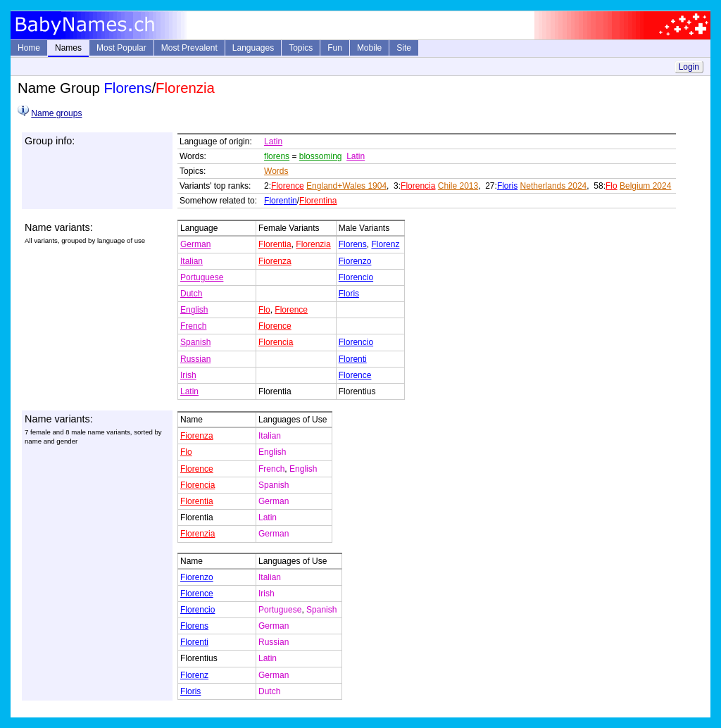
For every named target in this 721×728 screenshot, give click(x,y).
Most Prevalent (189, 48)
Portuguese (202, 277)
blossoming (321, 156)
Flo (612, 186)
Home (29, 48)
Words (276, 171)
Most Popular (121, 48)
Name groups (56, 113)
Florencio (356, 277)
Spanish (195, 342)
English (194, 310)
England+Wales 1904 (346, 186)
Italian (192, 261)
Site (404, 48)
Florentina (318, 201)
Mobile (369, 48)
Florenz (385, 244)
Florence (288, 186)
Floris (507, 186)
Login (689, 67)
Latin (273, 142)
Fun (335, 48)
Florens (353, 244)
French (193, 326)
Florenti (353, 359)
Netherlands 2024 (554, 186)
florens (277, 156)
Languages (253, 48)
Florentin (281, 201)
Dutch (191, 294)
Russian (195, 359)
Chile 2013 (458, 186)
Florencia (418, 186)
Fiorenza (275, 261)
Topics (301, 48)
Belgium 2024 (645, 186)
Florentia (275, 244)
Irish (188, 375)
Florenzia (313, 244)
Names (68, 48)
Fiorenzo (355, 261)
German (195, 244)
